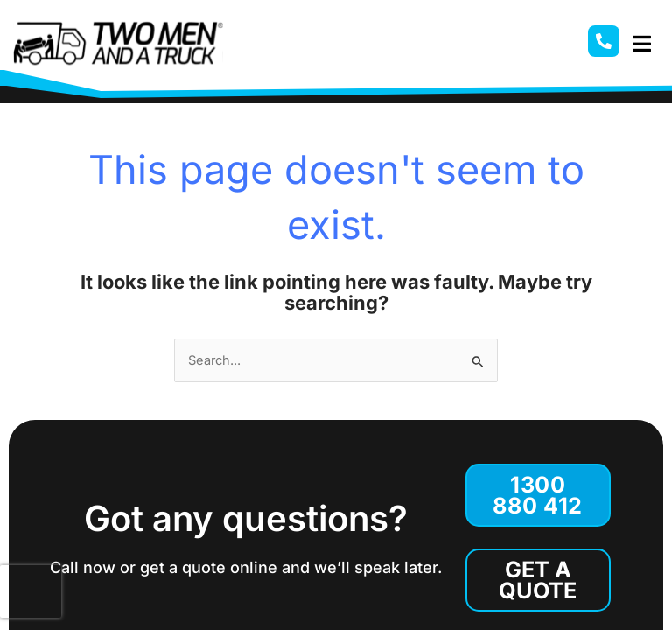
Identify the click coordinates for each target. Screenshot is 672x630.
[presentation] (31, 591)
